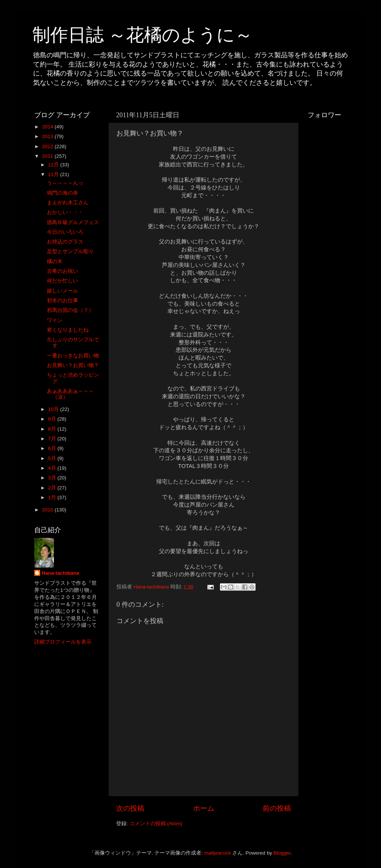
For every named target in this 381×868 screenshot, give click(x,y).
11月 (54, 174)
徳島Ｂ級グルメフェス (73, 222)
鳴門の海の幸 (63, 193)
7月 (53, 439)
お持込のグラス (65, 242)
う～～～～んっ (65, 183)
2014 (48, 127)
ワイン (55, 320)
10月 (54, 409)
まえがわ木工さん (68, 203)
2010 (48, 510)
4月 (53, 468)
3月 (53, 478)
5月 (53, 458)
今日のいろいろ (65, 232)
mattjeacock (218, 853)
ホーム (204, 808)
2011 (48, 156)
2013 (48, 136)
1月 (53, 497)
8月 (53, 429)
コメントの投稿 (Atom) (156, 824)
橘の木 (55, 261)
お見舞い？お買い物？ (73, 365)
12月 (54, 165)
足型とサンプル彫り (70, 251)
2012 (48, 146)
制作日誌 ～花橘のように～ (143, 35)
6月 (53, 448)
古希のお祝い (63, 271)
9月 (53, 419)
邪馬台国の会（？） (70, 310)
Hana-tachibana (60, 573)
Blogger (282, 853)
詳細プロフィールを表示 (63, 642)
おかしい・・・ (65, 212)
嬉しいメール (63, 291)
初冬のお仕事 (63, 301)
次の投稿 (130, 808)
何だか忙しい (63, 281)
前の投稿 (277, 808)
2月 (53, 488)
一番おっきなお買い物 (73, 356)
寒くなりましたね (68, 330)
